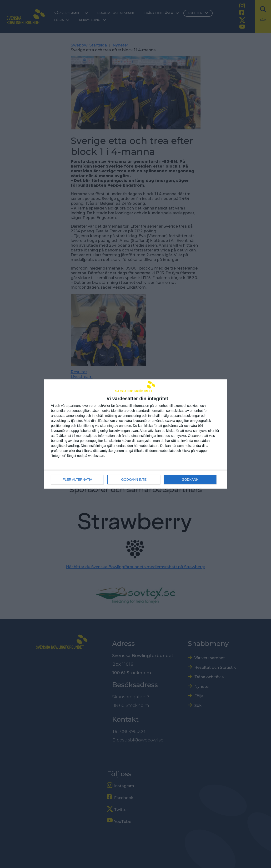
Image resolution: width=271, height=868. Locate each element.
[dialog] (135, 434)
